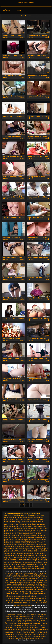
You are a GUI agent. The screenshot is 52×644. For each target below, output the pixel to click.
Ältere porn (26, 638)
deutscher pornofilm (17, 555)
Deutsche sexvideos (31, 589)
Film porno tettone (17, 602)
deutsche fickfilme (16, 523)
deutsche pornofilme (23, 532)
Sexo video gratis (26, 604)
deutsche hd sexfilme (26, 527)
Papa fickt (43, 579)
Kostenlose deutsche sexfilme (27, 586)
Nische (19, 10)
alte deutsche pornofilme (12, 518)
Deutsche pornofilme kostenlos (22, 591)
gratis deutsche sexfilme (24, 566)
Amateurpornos (16, 595)
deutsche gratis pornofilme (31, 523)
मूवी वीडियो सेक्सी (14, 598)
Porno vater (24, 579)
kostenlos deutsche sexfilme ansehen (15, 568)
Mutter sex (8, 577)
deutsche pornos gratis (38, 539)
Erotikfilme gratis (27, 595)
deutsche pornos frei (24, 539)
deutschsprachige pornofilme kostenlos (23, 557)
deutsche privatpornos (17, 546)
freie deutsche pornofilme (30, 561)
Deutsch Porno (29, 575)
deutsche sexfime (9, 552)
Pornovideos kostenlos (29, 597)
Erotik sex (36, 620)
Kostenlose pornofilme (25, 624)
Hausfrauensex (13, 624)
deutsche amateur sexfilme (28, 518)
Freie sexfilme (20, 620)
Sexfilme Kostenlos (40, 617)
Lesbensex (37, 593)
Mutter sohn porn (33, 577)
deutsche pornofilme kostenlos (30, 536)
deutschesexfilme (29, 555)
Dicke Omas (30, 615)
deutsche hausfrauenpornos (37, 525)
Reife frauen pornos (40, 588)
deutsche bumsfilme (10, 521)
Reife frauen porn (34, 633)
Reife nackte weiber (32, 622)
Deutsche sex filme (16, 588)
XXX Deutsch (17, 638)
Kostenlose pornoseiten (13, 579)
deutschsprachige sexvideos (19, 559)
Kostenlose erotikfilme (37, 638)
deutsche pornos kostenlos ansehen (15, 543)
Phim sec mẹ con (41, 598)
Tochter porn (43, 577)
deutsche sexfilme (36, 548)
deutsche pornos (40, 537)
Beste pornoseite (28, 588)
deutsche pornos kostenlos (12, 541)
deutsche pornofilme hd (11, 534)
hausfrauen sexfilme (38, 566)
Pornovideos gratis (12, 593)
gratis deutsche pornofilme (35, 564)
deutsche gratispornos (20, 525)
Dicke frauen (19, 573)
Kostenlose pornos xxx (26, 617)
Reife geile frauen (40, 575)
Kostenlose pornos (38, 580)
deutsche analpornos (38, 519)
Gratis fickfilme (10, 615)
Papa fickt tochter (34, 579)
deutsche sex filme (31, 546)
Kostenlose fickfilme (18, 589)
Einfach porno (9, 580)
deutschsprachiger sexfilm (36, 559)
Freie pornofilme (25, 582)
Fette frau (27, 573)
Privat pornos (15, 582)
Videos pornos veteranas (27, 598)
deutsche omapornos (10, 530)
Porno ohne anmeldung (26, 593)
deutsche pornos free (10, 539)
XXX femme (28, 600)
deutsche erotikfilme (23, 521)
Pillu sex (15, 617)
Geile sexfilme (37, 624)
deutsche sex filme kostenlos (20, 548)
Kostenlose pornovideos (30, 584)
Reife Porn (31, 618)
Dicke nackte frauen (37, 573)
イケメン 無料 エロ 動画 (39, 602)
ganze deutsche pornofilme (34, 563)
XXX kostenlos (10, 573)
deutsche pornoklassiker (27, 537)
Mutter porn (20, 575)
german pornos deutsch (18, 564)
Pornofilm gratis (16, 584)
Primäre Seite (7, 10)
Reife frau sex (18, 627)
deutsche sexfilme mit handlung (37, 550)
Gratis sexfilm (11, 620)
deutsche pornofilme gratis (38, 532)
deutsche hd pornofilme (11, 527)
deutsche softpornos (17, 554)
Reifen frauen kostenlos (21, 626)
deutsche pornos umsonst (35, 543)
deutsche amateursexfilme (22, 519)
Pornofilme (29, 620)
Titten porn (27, 636)
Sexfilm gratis (35, 582)
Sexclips (8, 618)
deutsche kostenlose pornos (20, 528)
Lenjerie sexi (27, 602)
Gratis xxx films (37, 600)
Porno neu (8, 589)
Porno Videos (15, 618)
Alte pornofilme (17, 597)
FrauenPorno (19, 635)
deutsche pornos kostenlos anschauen (33, 541)
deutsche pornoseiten (11, 545)
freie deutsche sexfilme (17, 563)
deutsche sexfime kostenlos (24, 552)
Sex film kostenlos (38, 591)
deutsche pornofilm (10, 532)
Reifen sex (24, 618)
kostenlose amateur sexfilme (37, 568)
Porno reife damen (19, 622)
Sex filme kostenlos (26, 580)
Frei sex (17, 580)
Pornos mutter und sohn (19, 577)
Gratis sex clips (21, 615)
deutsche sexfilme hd (20, 550)
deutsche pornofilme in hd (27, 534)
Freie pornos (28, 635)
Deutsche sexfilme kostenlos (26, 3)
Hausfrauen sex (10, 633)
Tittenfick (13, 575)
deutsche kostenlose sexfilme (38, 528)
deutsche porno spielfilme (39, 530)
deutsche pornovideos (25, 545)
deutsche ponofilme (24, 530)
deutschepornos (29, 554)
